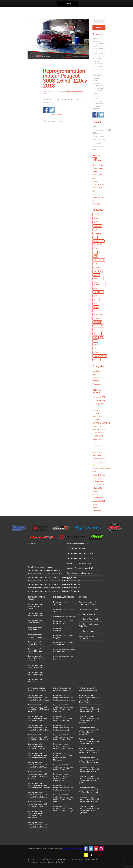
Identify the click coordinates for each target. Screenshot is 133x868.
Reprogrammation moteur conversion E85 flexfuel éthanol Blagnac (38, 795)
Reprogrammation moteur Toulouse (36, 636)
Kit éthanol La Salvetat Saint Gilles (89, 625)
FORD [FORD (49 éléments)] (96, 260)
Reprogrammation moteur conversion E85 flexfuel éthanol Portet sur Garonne (39, 775)
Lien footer (97, 371)
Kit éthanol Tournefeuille (89, 619)
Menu (70, 4)
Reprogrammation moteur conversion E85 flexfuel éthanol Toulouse (38, 698)
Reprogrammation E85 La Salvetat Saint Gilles (64, 651)
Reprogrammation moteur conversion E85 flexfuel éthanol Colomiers (39, 785)
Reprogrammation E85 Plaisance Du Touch (63, 622)
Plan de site (79, 848)
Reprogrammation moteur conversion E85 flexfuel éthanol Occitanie (64, 698)
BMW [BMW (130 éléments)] (96, 230)
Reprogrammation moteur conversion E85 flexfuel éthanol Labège (63, 808)
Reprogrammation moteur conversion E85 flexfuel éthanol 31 (63, 718)
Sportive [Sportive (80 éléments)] (97, 333)
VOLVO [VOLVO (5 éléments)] (97, 360)
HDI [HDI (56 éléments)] (95, 264)
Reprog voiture (98, 165)
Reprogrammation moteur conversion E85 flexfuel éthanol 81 (63, 728)
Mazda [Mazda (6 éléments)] (96, 288)
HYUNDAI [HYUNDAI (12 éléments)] (97, 271)
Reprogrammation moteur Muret (36, 629)
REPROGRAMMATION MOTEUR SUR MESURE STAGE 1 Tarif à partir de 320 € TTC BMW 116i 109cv (101, 433)
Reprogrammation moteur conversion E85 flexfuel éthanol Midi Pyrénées (89, 809)
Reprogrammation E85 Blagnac (63, 637)
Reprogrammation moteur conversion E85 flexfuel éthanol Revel (89, 751)
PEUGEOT (58, 115)
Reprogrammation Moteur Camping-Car (45, 574)
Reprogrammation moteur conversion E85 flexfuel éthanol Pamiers (38, 804)
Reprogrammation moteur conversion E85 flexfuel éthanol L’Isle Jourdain (89, 719)
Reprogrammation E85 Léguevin (63, 658)
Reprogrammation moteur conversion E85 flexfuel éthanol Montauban (63, 756)
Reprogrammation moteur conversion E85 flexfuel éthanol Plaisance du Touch (38, 708)
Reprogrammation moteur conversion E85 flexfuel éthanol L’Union (37, 765)
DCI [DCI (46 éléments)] (95, 252)
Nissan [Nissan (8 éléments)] (96, 303)
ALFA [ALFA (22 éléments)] (102, 215)
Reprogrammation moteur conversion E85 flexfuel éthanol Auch (63, 737)
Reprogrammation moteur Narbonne (36, 614)
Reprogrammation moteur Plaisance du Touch (36, 606)
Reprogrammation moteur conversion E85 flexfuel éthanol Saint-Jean (89, 779)
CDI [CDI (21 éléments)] (95, 237)
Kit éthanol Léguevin (88, 631)
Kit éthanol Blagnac (87, 614)
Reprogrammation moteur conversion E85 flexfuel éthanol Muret (37, 755)
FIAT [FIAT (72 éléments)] (95, 256)
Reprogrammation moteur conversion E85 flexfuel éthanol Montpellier (89, 731)
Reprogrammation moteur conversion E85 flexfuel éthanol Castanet (38, 825)
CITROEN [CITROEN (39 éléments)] (97, 245)
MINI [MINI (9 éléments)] (95, 296)
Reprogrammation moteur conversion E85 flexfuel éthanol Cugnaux (90, 709)
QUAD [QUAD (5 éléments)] (96, 318)
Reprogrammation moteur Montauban (36, 650)
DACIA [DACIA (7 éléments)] (96, 249)
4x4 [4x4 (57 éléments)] (95, 215)
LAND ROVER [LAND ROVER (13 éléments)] (97, 283)
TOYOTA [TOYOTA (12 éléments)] (97, 345)
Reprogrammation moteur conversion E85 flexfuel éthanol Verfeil (89, 790)
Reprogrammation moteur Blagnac (36, 622)
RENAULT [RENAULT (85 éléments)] (97, 322)
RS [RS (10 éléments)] (95, 326)
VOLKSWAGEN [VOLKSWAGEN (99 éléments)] (100, 356)
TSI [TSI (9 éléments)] (95, 348)
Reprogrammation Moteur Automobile (44, 570)
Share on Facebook (46, 110)
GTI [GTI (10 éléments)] (102, 260)
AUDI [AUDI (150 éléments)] (96, 222)
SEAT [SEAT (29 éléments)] (101, 326)
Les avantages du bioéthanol (87, 637)
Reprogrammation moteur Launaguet (36, 673)
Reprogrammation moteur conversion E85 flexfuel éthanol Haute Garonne (63, 708)
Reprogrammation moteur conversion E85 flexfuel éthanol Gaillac (37, 746)
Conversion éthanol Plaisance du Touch (87, 603)
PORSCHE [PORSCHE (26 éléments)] (98, 314)
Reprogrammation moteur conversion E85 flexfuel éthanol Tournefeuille (89, 699)
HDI (53, 115)
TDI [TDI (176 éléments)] (101, 337)
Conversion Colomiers (88, 609)
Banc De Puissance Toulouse (40, 567)
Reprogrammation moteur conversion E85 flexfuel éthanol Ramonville (37, 814)
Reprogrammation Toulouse (61, 603)
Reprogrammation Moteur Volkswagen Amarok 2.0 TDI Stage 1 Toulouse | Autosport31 (100, 501)
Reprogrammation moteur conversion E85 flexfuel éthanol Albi (37, 718)
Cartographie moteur (76, 548)
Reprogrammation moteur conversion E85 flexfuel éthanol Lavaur (89, 760)
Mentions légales (68, 848)
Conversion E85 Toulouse (64, 616)
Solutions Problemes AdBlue (79, 563)
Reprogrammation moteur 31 (36, 680)
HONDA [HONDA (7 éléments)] (97, 267)
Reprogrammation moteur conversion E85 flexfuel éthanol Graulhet (38, 728)
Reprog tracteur (99, 188)
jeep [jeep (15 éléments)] (95, 279)
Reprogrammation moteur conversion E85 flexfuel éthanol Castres (38, 737)
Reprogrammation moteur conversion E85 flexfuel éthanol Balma (89, 769)
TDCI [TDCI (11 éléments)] (96, 337)
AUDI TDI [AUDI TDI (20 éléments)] (97, 226)
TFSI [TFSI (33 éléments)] (95, 341)
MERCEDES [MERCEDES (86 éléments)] (98, 292)
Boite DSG (97, 204)
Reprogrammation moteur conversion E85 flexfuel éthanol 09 (63, 767)
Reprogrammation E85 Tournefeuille (63, 644)
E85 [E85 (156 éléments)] (101, 252)
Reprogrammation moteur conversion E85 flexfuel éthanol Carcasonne (63, 777)
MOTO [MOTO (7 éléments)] (96, 299)
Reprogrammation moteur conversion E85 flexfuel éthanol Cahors (63, 746)
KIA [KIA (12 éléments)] (101, 279)
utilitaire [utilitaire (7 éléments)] (97, 352)
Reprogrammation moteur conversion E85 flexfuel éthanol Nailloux (89, 799)
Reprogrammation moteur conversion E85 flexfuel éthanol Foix (63, 788)
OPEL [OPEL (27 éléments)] (96, 307)
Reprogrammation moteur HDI (80, 553)
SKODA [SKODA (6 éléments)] (97, 330)
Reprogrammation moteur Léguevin (36, 643)
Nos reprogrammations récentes (100, 377)
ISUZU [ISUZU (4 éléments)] (96, 275)
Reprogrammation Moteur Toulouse (64, 610)
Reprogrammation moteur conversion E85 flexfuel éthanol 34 (89, 741)
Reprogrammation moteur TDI (80, 558)
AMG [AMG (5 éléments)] (96, 218)
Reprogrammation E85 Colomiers (63, 629)
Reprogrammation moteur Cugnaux (36, 666)
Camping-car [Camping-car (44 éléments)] (99, 233)
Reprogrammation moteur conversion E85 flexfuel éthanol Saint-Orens (63, 798)
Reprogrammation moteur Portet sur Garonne (36, 658)
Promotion (97, 384)
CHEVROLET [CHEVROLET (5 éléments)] (99, 241)
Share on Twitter (52, 110)
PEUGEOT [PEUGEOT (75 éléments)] (97, 311)
